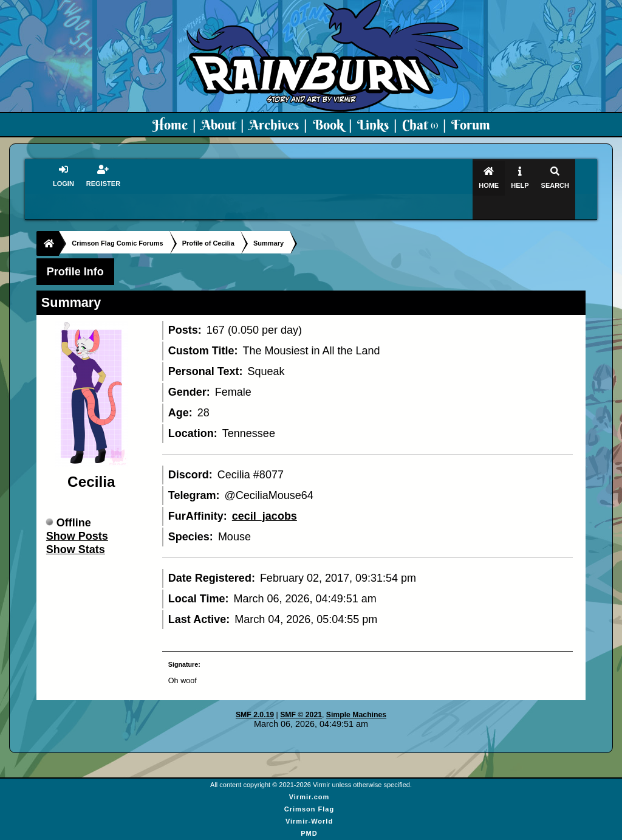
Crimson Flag (309, 785)
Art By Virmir (309, 822)
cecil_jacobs (265, 492)
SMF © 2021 (301, 691)
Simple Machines (356, 691)
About (218, 125)
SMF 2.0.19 (255, 691)
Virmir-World (309, 797)
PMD (309, 810)
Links (373, 125)
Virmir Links (309, 834)
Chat (420, 125)
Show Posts (77, 512)
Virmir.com (309, 773)
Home (170, 125)
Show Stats (76, 526)
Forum (471, 125)
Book (328, 125)
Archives (274, 125)
